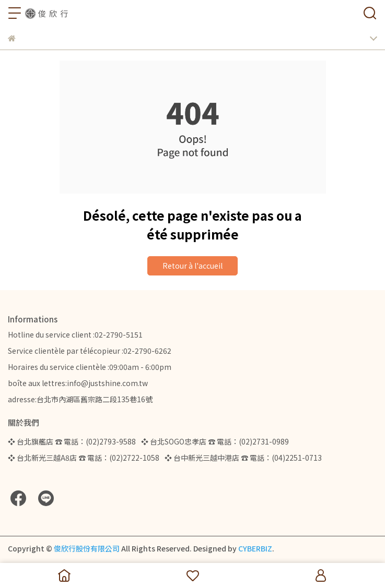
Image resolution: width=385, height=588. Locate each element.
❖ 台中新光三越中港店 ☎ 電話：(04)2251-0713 (243, 458)
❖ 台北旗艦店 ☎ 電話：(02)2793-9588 (72, 441)
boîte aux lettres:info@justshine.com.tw (78, 383)
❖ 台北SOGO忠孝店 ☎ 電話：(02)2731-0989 (215, 441)
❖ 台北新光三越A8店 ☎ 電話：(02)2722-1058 (84, 458)
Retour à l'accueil (192, 266)
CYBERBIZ (255, 548)
